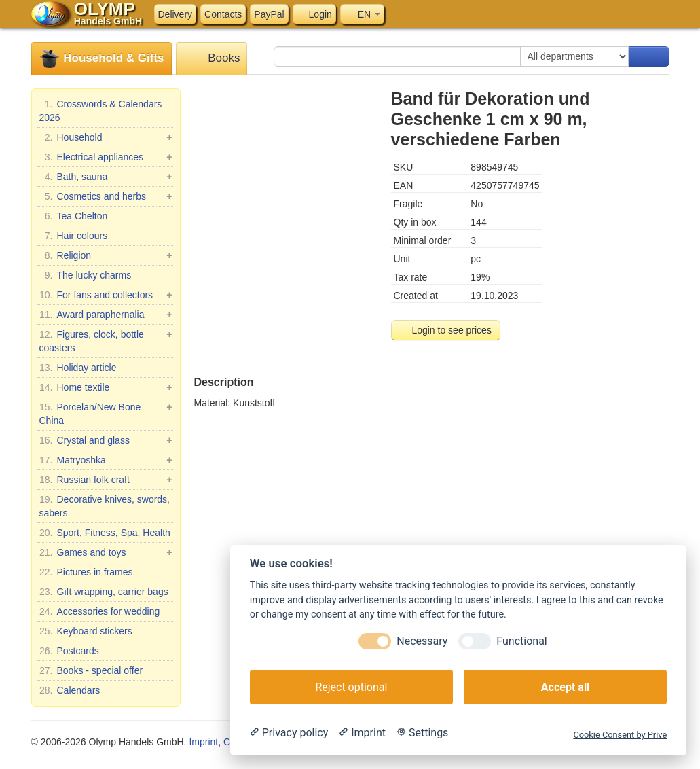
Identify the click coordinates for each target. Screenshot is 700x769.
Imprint (203, 742)
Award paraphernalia (106, 315)
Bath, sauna (106, 177)
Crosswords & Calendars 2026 (101, 110)
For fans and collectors (106, 295)
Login (314, 14)
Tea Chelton (74, 216)
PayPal (269, 14)
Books (212, 59)
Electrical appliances (106, 157)
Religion (106, 255)
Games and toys (106, 552)
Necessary (422, 641)
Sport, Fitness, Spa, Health (105, 533)
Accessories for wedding (100, 611)
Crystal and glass (106, 440)
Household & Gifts (102, 59)
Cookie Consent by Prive (620, 735)
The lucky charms (86, 275)
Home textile (106, 387)
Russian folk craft (106, 480)
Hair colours (74, 236)
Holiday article (78, 368)
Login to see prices (446, 330)
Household (106, 137)
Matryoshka (106, 460)
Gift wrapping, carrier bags (104, 592)
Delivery (176, 14)
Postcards (69, 651)
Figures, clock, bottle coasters (106, 340)
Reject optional (351, 687)
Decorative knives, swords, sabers (105, 505)
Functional (521, 641)
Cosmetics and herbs (106, 196)
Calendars (70, 690)
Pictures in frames (86, 572)
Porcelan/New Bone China (106, 413)
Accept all (565, 687)
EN (362, 14)
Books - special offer (91, 670)
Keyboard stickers (86, 631)
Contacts (223, 14)
